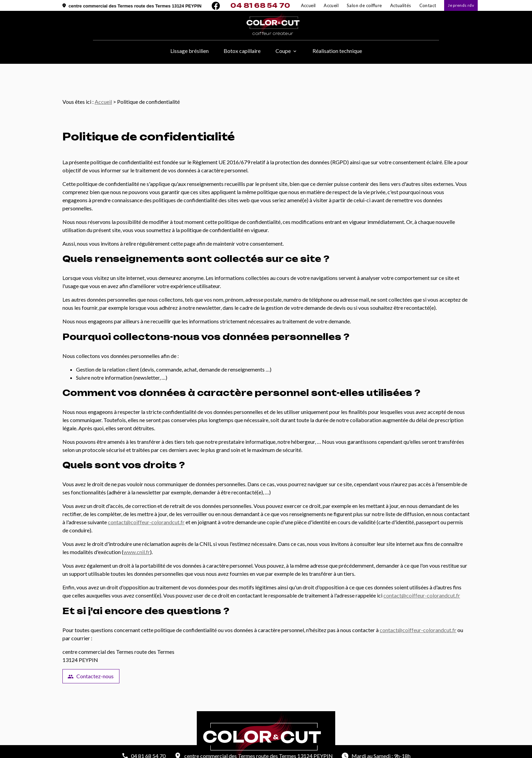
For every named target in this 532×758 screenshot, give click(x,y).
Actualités (401, 5)
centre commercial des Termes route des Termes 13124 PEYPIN (135, 6)
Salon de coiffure (364, 5)
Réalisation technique (337, 51)
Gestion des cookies (352, 751)
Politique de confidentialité (268, 751)
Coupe (283, 51)
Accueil (331, 5)
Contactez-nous (91, 653)
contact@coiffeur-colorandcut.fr (146, 499)
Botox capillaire (242, 51)
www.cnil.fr (137, 529)
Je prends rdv (461, 5)
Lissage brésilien (189, 51)
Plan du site (313, 751)
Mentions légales (217, 751)
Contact (428, 5)
